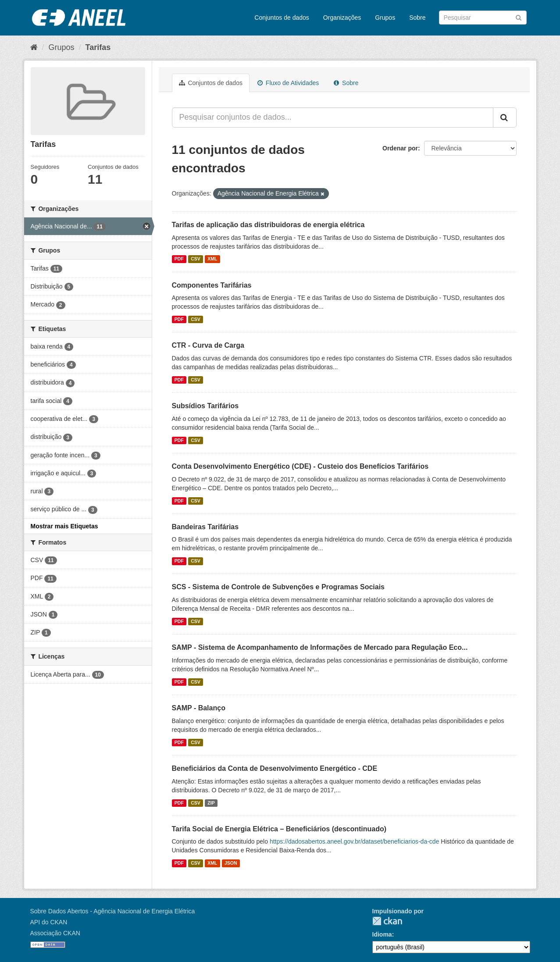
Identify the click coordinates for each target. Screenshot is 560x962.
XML (212, 259)
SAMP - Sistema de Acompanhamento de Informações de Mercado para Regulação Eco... (320, 647)
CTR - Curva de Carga (208, 345)
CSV (196, 259)
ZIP (211, 803)
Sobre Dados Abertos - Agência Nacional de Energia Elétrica (113, 911)
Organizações (342, 18)
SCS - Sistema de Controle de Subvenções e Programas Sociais (278, 587)
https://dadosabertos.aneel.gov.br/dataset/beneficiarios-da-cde (355, 841)
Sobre (417, 18)
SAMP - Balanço (199, 708)
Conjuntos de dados (282, 18)
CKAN (387, 921)
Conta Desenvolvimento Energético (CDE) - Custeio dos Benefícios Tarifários (300, 466)
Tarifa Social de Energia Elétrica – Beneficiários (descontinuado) (279, 829)
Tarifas (98, 47)
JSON (231, 863)
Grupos (385, 18)
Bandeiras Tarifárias (205, 527)
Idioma (382, 934)
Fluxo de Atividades (288, 83)
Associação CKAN (55, 933)
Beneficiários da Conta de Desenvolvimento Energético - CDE (275, 768)
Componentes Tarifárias (212, 285)
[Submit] (519, 17)
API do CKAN (49, 922)
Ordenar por (400, 148)
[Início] (34, 47)
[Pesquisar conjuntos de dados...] (333, 118)
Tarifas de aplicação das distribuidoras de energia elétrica (268, 225)
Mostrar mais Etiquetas (64, 526)
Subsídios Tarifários (205, 406)
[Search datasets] (483, 18)
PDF (179, 259)
